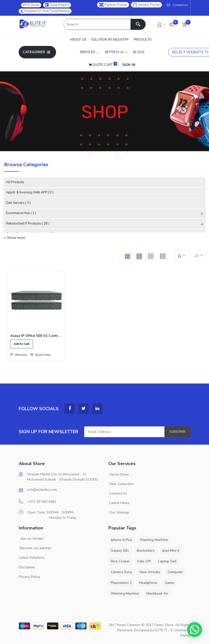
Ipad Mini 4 (171, 551)
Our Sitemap (119, 512)
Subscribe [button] (177, 432)
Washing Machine (154, 540)
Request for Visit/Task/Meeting (45, 11)
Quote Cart (103, 64)
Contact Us (118, 493)
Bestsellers (146, 551)
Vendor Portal (146, 5)
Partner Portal (113, 5)
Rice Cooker (120, 561)
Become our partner (35, 548)
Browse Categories (26, 165)
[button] (184, 24)
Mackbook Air (157, 593)
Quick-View (40, 356)
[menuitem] (79, 40)
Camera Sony (121, 572)
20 (197, 256)
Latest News (119, 503)
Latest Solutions (32, 558)
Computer (175, 572)
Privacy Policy (29, 577)
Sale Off (144, 561)
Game (170, 583)
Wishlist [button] (18, 356)
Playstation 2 (121, 583)
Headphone (148, 583)
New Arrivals (150, 572)
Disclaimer (27, 567)
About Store (119, 474)
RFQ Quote (31, 5)
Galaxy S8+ (120, 551)
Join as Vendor (31, 539)
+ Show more (14, 238)
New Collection (121, 484)
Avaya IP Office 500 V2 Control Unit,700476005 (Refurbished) (36, 337)
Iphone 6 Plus (122, 540)
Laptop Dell (167, 561)
